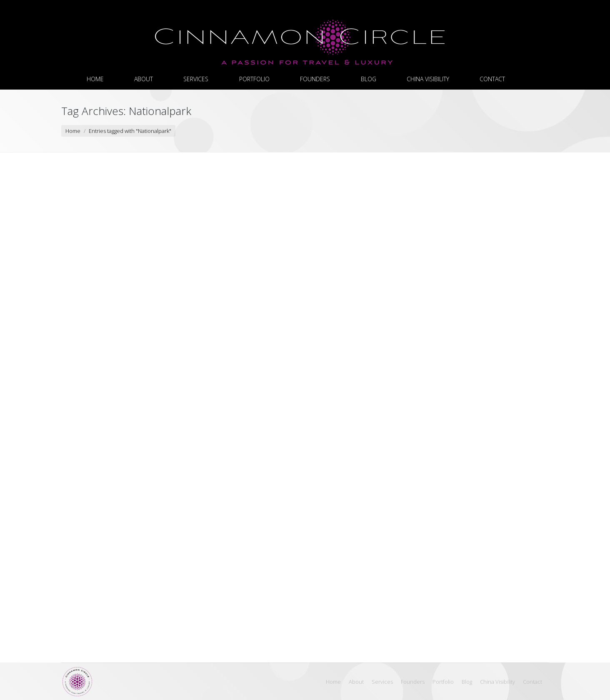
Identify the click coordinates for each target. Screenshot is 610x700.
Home (73, 131)
